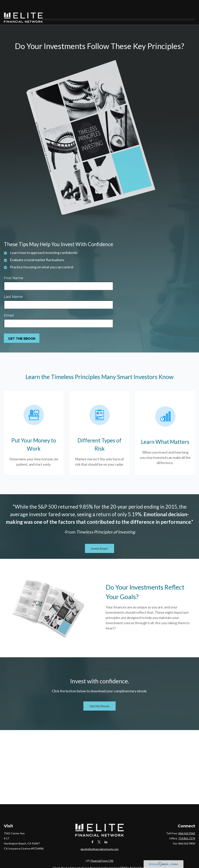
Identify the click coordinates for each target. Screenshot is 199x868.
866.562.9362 (187, 823)
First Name (14, 268)
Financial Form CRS (102, 850)
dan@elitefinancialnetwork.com (99, 838)
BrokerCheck (138, 857)
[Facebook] (92, 831)
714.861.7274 (187, 828)
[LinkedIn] (106, 831)
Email (9, 305)
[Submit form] (22, 328)
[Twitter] (99, 831)
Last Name (13, 286)
